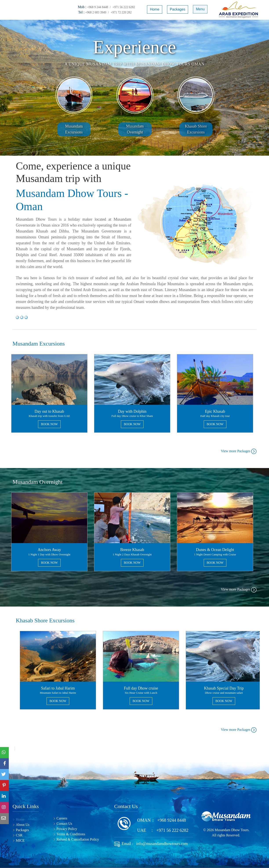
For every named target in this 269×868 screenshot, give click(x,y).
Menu (200, 9)
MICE (20, 840)
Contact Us (64, 824)
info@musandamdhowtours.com (161, 844)
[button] (249, 88)
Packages (177, 9)
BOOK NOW (49, 424)
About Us (23, 825)
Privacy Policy (67, 829)
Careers (62, 818)
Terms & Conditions (71, 834)
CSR (19, 835)
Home (154, 9)
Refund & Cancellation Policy (78, 839)
